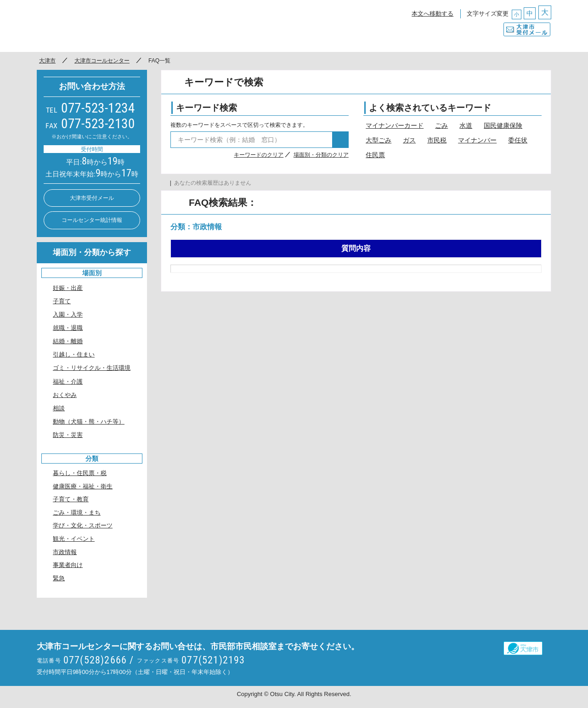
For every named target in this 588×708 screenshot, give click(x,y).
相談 (59, 408)
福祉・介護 (68, 382)
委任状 (518, 140)
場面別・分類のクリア (321, 155)
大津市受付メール (527, 27)
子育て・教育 (71, 499)
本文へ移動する (433, 14)
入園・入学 (68, 314)
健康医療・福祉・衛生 (83, 486)
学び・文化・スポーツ (83, 525)
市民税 (437, 140)
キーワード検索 (206, 108)
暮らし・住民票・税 (80, 473)
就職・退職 (68, 328)
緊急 (59, 578)
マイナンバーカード (395, 125)
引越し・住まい (74, 354)
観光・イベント (74, 539)
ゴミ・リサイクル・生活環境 (92, 368)
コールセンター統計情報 (92, 220)
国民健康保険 (503, 125)
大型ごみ (379, 140)
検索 (340, 140)
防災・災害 (68, 435)
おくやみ (65, 395)
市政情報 (65, 552)
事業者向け (68, 565)
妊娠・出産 (68, 288)
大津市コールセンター (102, 61)
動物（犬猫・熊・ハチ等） (89, 422)
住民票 (375, 155)
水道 (466, 125)
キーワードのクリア (259, 155)
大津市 (47, 61)
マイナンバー (477, 140)
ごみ (441, 125)
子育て (62, 301)
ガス (409, 140)
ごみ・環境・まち (77, 513)
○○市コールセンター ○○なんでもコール (122, 25)
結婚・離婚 (68, 341)
